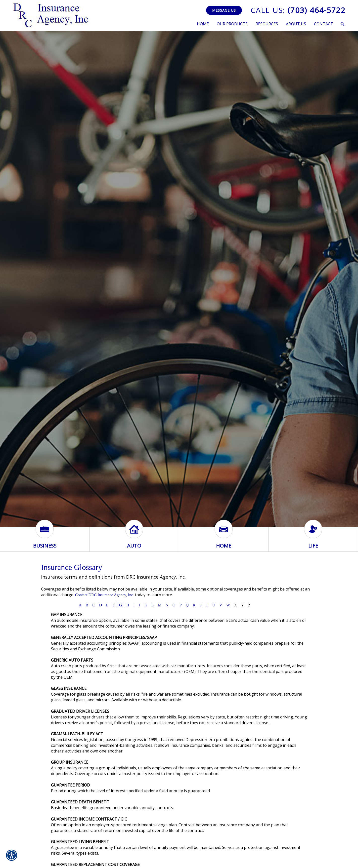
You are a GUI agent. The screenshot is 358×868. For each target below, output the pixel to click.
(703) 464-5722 (298, 10)
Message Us (224, 10)
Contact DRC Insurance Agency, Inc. (105, 595)
